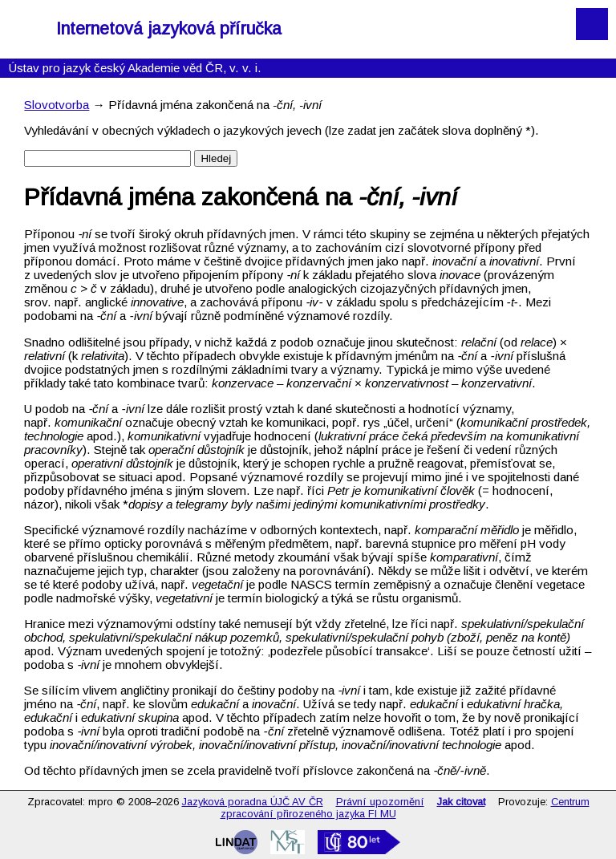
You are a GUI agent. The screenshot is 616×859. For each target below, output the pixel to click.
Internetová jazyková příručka (169, 29)
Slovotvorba (57, 105)
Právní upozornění (380, 802)
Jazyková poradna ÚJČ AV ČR (253, 802)
